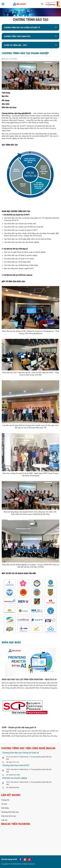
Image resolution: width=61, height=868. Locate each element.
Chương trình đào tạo (10, 812)
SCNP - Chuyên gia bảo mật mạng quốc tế (19, 727)
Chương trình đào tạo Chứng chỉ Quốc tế (22, 28)
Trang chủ (5, 800)
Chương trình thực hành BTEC (17, 36)
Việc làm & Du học (9, 816)
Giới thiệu (5, 808)
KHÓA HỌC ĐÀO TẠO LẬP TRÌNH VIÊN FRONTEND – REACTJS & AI (29, 679)
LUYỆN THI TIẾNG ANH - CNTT (16, 45)
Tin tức (4, 804)
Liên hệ (4, 820)
